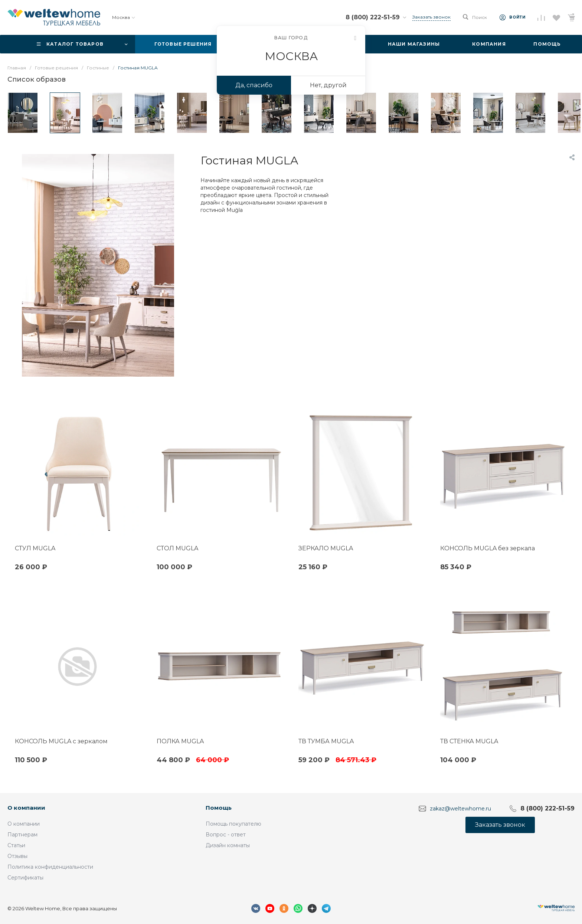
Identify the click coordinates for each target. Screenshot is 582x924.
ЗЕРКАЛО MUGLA (326, 548)
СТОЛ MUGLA (177, 548)
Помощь (219, 808)
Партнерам (22, 835)
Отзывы (17, 856)
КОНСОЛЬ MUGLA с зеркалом (61, 741)
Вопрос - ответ (226, 835)
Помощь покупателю (233, 824)
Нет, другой (328, 85)
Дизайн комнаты (228, 845)
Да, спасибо (254, 85)
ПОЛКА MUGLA (180, 741)
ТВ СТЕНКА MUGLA (469, 741)
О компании (26, 808)
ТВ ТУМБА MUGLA (326, 741)
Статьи (16, 845)
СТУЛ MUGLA (35, 548)
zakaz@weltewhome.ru (460, 809)
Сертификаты (25, 878)
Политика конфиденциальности (50, 867)
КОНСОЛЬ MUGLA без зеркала (488, 548)
